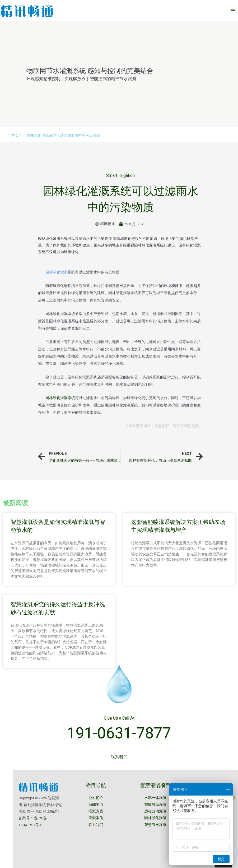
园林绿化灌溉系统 (60, 398)
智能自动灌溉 (155, 805)
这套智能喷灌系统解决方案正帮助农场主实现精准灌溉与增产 (178, 526)
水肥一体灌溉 (155, 798)
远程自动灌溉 (155, 811)
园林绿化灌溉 (57, 272)
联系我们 (96, 825)
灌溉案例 (96, 818)
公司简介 (96, 798)
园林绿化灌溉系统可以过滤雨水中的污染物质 (63, 135)
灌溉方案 (96, 811)
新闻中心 (96, 805)
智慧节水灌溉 (155, 825)
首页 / (16, 135)
